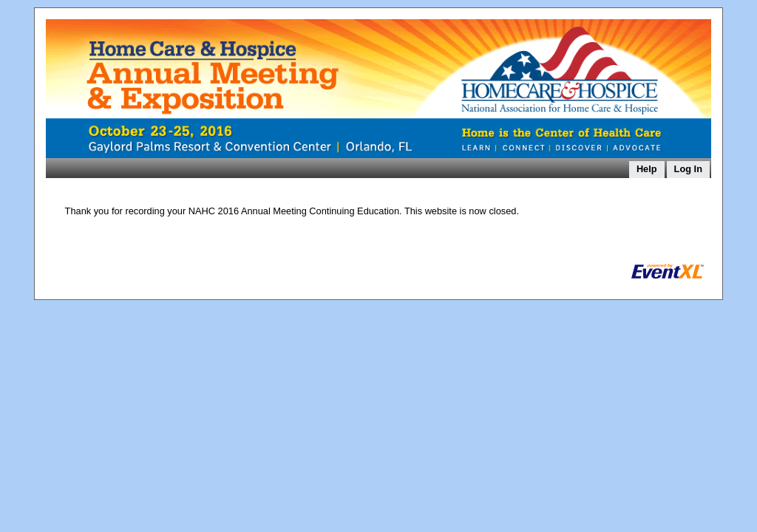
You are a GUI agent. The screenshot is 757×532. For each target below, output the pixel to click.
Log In (688, 169)
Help (647, 169)
